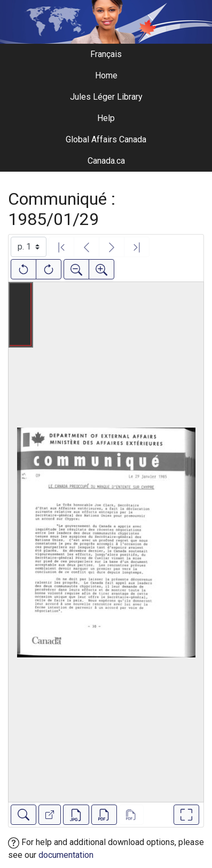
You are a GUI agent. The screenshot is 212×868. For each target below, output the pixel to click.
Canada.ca (106, 161)
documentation (66, 855)
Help (106, 118)
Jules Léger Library (106, 97)
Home (106, 75)
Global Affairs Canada (106, 139)
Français (106, 54)
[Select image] (29, 247)
